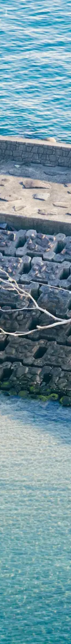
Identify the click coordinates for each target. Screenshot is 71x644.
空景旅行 (6, 11)
